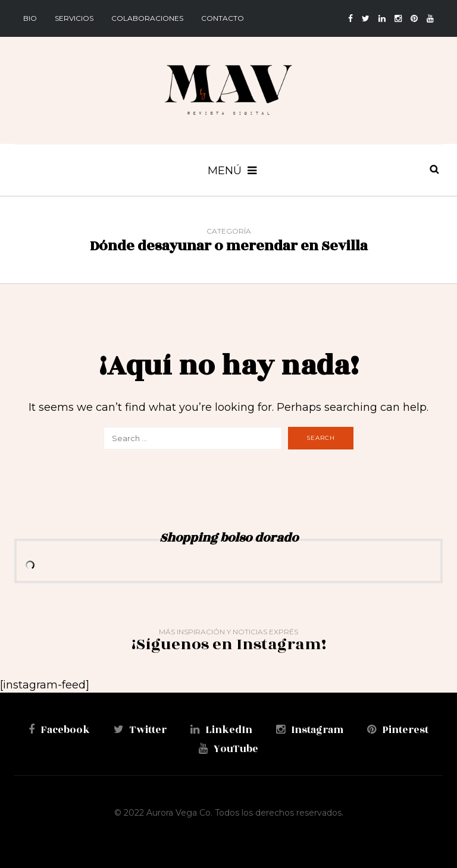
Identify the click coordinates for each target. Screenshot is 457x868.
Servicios (74, 18)
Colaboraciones (147, 18)
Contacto (223, 18)
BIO (30, 18)
